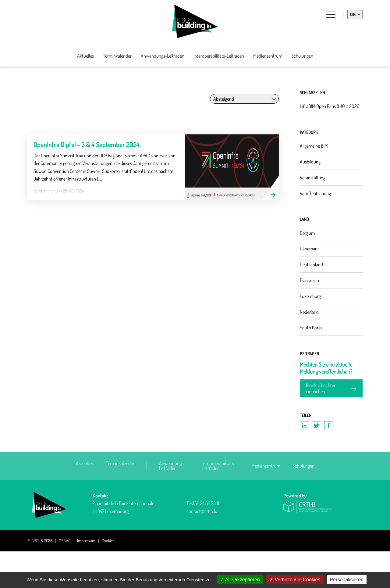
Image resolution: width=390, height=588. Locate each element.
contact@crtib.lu (202, 548)
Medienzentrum (268, 56)
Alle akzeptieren (240, 580)
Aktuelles (85, 56)
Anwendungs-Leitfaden (163, 56)
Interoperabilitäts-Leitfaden (219, 56)
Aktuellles (85, 500)
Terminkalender (117, 56)
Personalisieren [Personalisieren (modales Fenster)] (347, 580)
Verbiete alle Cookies (295, 580)
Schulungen (302, 56)
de (353, 14)
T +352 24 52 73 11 (203, 540)
